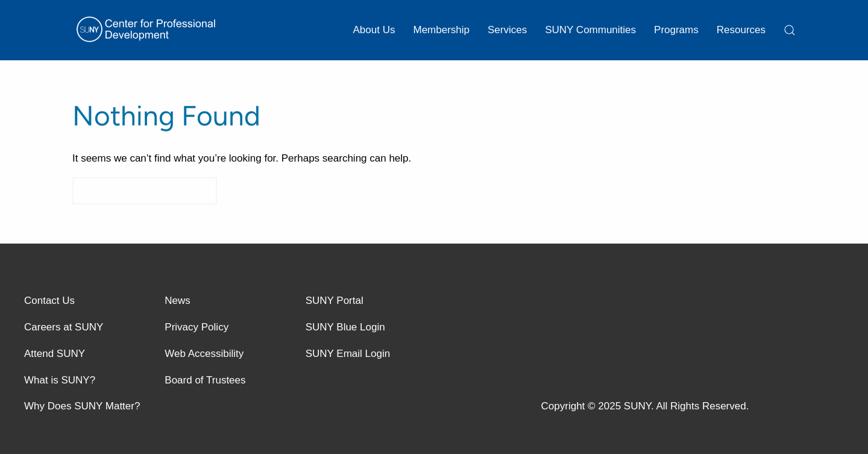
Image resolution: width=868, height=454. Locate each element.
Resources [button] (741, 30)
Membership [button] (441, 30)
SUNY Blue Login (345, 327)
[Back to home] (148, 30)
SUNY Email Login (348, 354)
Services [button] (507, 30)
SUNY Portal (335, 301)
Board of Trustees (205, 380)
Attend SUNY (55, 354)
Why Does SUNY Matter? (82, 406)
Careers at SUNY (64, 327)
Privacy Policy (197, 327)
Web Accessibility (204, 354)
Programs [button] (676, 30)
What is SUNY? (60, 380)
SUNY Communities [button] (590, 30)
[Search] (145, 191)
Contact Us (49, 301)
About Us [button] (374, 30)
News (178, 301)
